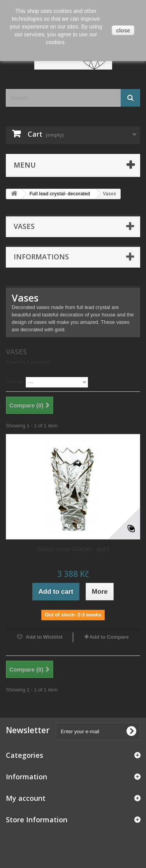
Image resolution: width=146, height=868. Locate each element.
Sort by (15, 381)
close (123, 30)
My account (26, 798)
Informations (41, 257)
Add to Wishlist (44, 637)
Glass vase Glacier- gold (73, 549)
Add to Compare (109, 637)
